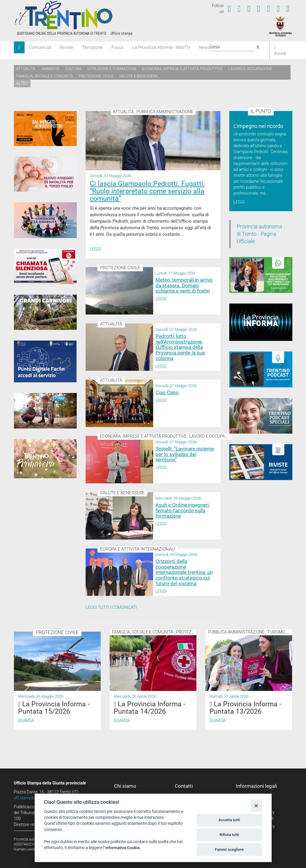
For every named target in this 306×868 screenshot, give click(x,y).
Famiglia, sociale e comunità (45, 76)
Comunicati (40, 47)
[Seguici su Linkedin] (268, 9)
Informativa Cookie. (123, 848)
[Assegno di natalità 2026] (45, 174)
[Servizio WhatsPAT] (288, 9)
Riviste (67, 47)
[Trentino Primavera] (45, 459)
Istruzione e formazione (112, 69)
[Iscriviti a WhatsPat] (261, 275)
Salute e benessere (138, 76)
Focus (117, 47)
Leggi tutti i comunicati (111, 607)
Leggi (95, 249)
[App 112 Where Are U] (45, 267)
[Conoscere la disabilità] (45, 220)
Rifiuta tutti (229, 835)
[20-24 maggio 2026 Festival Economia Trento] (45, 129)
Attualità (26, 69)
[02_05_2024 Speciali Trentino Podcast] (261, 416)
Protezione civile (96, 76)
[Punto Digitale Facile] (45, 361)
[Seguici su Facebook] (229, 9)
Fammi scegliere (229, 849)
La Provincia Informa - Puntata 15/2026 (54, 708)
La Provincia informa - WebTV (161, 47)
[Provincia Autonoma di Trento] (281, 26)
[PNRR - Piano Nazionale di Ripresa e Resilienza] (45, 411)
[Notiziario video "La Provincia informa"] (261, 322)
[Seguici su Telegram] (278, 9)
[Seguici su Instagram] (259, 9)
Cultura (73, 69)
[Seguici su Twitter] (239, 9)
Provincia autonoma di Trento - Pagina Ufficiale (259, 234)
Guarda (26, 721)
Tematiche (92, 47)
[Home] (19, 47)
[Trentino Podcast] (261, 369)
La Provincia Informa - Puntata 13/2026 (245, 708)
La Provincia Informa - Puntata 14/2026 (149, 708)
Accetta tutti (229, 820)
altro (22, 83)
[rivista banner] (261, 462)
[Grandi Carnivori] (45, 312)
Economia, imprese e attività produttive (182, 69)
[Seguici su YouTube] (249, 9)
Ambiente (50, 69)
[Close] (256, 805)
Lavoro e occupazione (250, 69)
